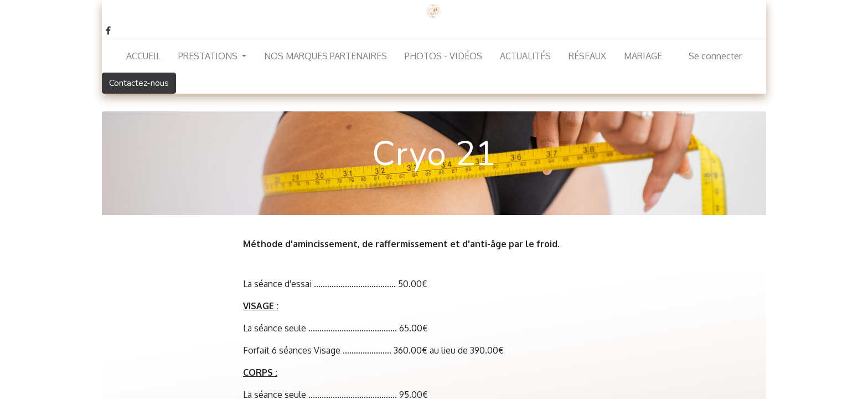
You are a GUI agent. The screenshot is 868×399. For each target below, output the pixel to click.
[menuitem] (143, 56)
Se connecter (715, 56)
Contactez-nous (139, 83)
